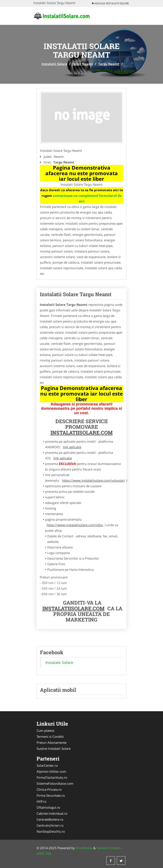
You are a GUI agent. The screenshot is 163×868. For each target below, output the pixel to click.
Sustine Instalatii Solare (54, 748)
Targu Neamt (109, 64)
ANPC (41, 853)
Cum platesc (46, 731)
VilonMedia (84, 848)
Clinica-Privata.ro (49, 789)
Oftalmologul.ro (48, 807)
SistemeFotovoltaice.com (55, 783)
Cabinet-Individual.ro (52, 813)
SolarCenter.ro (47, 765)
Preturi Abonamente (52, 743)
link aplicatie (72, 447)
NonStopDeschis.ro (51, 831)
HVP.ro (41, 801)
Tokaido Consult (108, 848)
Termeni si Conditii (50, 737)
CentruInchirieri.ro (50, 825)
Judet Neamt (83, 64)
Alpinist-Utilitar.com (51, 771)
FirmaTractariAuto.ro (52, 777)
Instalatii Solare (54, 64)
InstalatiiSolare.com (82, 433)
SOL (49, 853)
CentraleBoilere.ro (50, 819)
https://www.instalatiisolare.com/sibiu (75, 525)
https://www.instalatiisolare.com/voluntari (93, 480)
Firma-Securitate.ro (51, 795)
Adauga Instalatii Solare (110, 3)
